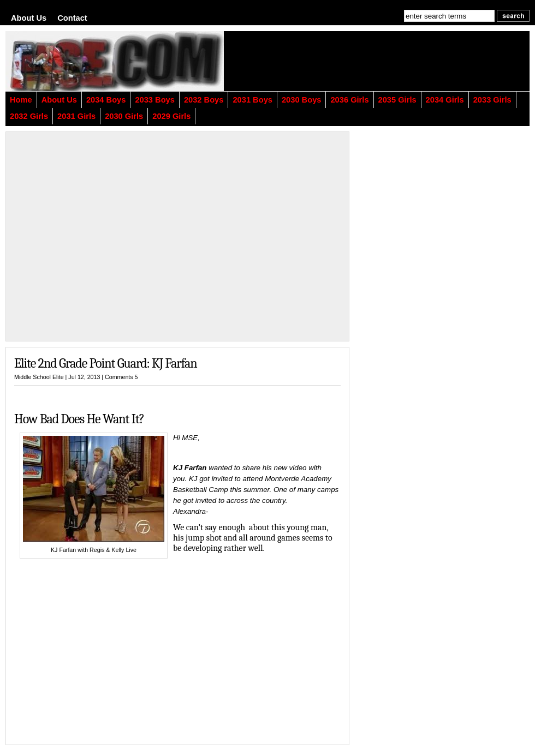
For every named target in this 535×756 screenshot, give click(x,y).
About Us (29, 18)
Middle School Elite (39, 377)
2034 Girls (445, 100)
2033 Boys (155, 100)
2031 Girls (76, 116)
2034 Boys (106, 100)
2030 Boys (302, 100)
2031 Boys (252, 100)
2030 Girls (124, 116)
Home (21, 100)
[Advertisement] (396, 61)
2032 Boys (204, 100)
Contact (72, 18)
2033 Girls (492, 100)
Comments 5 (121, 377)
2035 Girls (397, 100)
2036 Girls (349, 100)
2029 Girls (171, 116)
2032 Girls (29, 116)
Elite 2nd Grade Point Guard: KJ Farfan (106, 363)
